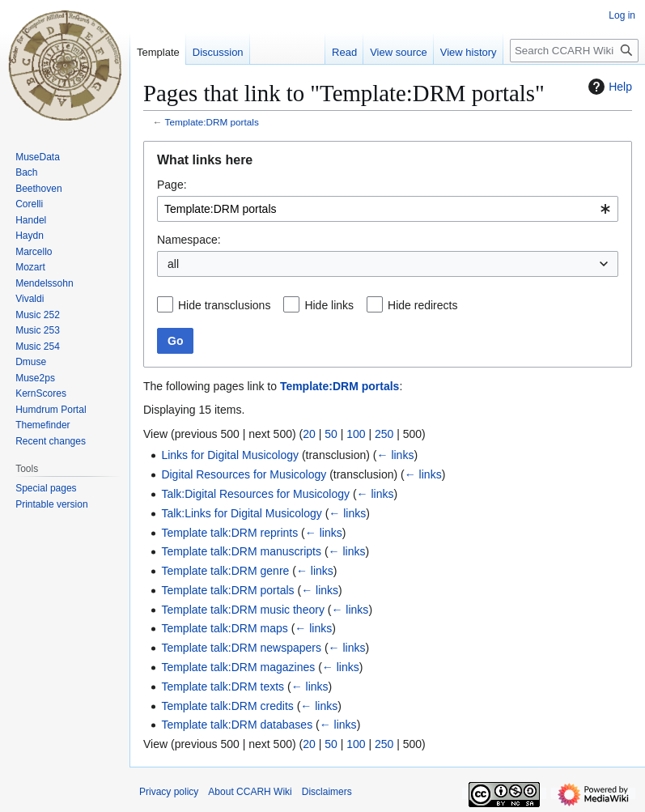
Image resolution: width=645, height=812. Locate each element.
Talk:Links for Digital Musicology (241, 513)
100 (356, 434)
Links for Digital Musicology (230, 455)
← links (396, 455)
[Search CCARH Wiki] (574, 51)
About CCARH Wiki (250, 792)
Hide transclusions (224, 305)
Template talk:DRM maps (224, 628)
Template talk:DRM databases (237, 725)
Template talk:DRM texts (223, 687)
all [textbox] (173, 264)
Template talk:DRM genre (225, 571)
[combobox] (388, 209)
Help (608, 87)
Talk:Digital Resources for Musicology (255, 494)
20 (309, 434)
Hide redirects (422, 305)
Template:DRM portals (212, 122)
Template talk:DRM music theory (243, 610)
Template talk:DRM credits (227, 706)
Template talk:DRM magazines (238, 667)
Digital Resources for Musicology (244, 474)
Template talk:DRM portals (227, 590)
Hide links (329, 305)
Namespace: (189, 240)
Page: (172, 185)
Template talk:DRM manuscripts (241, 551)
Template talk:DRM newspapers (241, 648)
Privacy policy (169, 792)
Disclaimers (327, 792)
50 (331, 434)
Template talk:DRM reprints (229, 533)
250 (384, 434)
